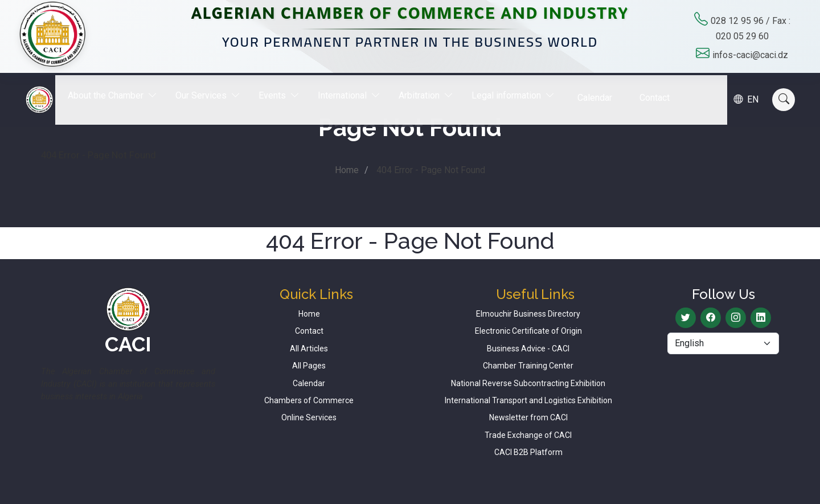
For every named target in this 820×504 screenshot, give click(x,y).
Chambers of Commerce (309, 400)
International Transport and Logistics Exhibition (528, 400)
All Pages (309, 366)
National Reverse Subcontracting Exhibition (528, 383)
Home (347, 170)
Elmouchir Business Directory (528, 314)
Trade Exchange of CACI (528, 435)
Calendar (603, 89)
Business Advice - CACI (528, 349)
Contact (663, 89)
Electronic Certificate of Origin (528, 331)
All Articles (309, 349)
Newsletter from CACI (528, 417)
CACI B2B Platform (528, 452)
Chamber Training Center (528, 366)
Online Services (309, 417)
